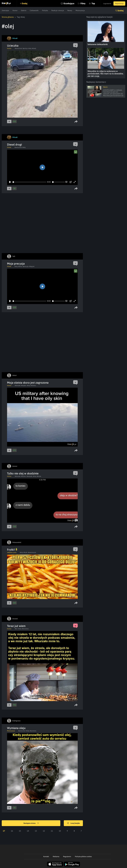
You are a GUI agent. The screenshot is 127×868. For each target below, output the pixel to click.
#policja (25, 48)
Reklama (56, 857)
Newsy (70, 10)
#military (33, 385)
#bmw (20, 266)
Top (93, 3)
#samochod (18, 48)
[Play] (10, 182)
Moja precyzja (16, 264)
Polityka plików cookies (83, 857)
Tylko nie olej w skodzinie (23, 473)
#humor (24, 476)
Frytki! (12, 550)
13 (36, 831)
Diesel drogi (14, 145)
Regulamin (67, 857)
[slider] (29, 182)
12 (44, 831)
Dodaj (25, 3)
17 (4, 831)
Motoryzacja (80, 10)
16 (12, 831)
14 (28, 831)
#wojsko (24, 385)
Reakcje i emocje (58, 10)
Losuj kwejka (73, 823)
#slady (34, 48)
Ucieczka (13, 46)
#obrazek (18, 385)
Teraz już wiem (16, 626)
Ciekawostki (34, 10)
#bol (16, 629)
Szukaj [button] (121, 11)
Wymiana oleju (16, 728)
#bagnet (32, 266)
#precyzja (26, 266)
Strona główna (8, 17)
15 (20, 831)
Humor (15, 10)
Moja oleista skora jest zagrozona (28, 383)
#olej (30, 48)
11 (52, 831)
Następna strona (31, 823)
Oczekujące (69, 3)
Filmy (83, 3)
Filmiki (9, 147)
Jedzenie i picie (12, 552)
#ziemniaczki (32, 552)
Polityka (45, 10)
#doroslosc (25, 629)
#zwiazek (29, 476)
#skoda (39, 476)
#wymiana (33, 731)
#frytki (25, 552)
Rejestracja (119, 3)
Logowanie (107, 3)
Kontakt (46, 857)
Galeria (24, 10)
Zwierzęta (5, 10)
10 (60, 831)
